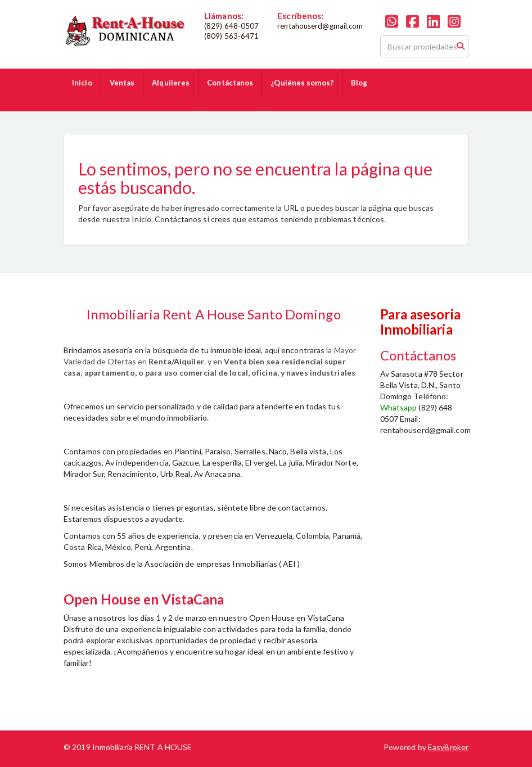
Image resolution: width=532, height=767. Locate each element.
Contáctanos (230, 83)
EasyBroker (448, 747)
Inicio (82, 83)
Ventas (122, 83)
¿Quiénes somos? (302, 83)
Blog (359, 83)
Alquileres (171, 83)
